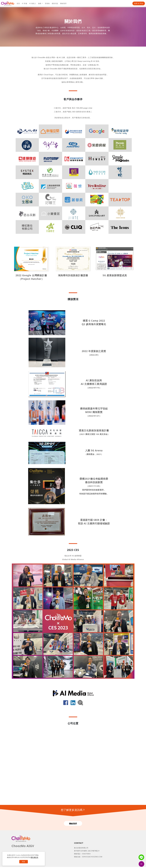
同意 (24, 862)
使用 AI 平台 (139, 3)
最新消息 (55, 3)
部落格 (47, 3)
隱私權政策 (35, 857)
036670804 (86, 855)
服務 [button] (40, 3)
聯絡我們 (63, 3)
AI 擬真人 (33, 3)
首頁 (18, 3)
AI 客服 (25, 3)
